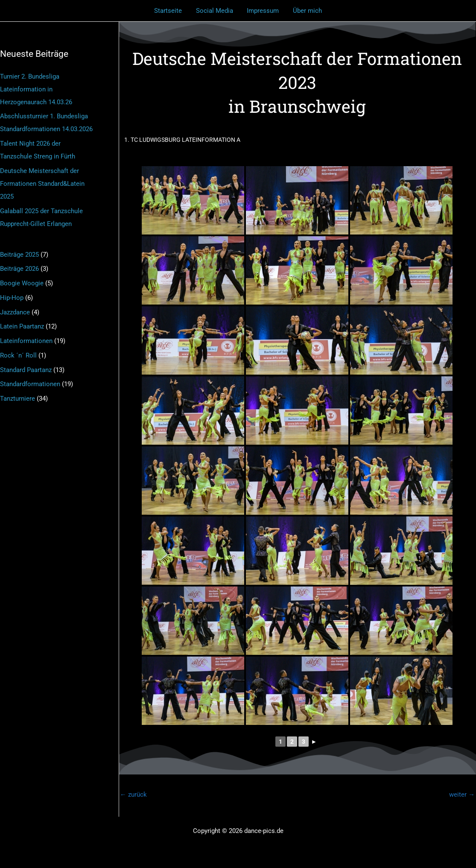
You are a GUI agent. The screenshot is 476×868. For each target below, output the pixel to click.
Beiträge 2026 (19, 269)
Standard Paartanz (26, 370)
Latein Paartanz (22, 326)
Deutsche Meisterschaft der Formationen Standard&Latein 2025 (42, 184)
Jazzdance (15, 312)
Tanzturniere (18, 399)
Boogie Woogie (22, 283)
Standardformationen (30, 384)
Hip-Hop (12, 298)
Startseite (170, 11)
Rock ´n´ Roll (18, 355)
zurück (133, 795)
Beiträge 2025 (19, 255)
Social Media (215, 11)
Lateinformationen (26, 341)
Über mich (306, 11)
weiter (462, 795)
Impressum (262, 11)
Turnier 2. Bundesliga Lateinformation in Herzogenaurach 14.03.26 (36, 89)
